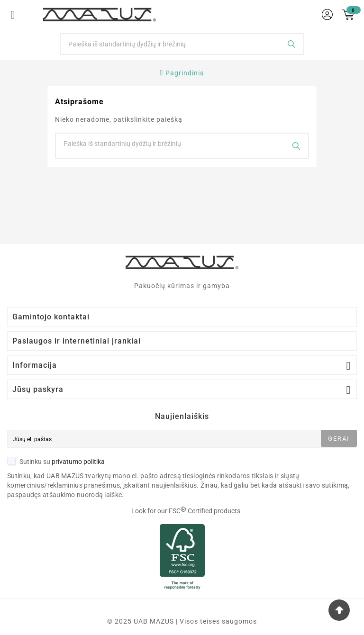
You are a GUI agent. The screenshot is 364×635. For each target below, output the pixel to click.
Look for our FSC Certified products (186, 511)
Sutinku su (56, 462)
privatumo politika (78, 462)
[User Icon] (327, 14)
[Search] (170, 44)
